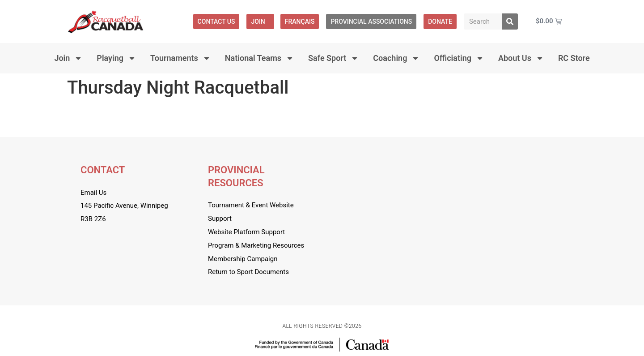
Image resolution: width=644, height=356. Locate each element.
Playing (116, 58)
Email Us (93, 193)
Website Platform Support (246, 232)
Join (260, 21)
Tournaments (180, 58)
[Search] (510, 21)
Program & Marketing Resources (256, 245)
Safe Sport (333, 58)
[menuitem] (300, 21)
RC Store (574, 58)
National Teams (259, 58)
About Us (521, 58)
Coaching (396, 58)
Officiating (459, 58)
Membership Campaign (243, 259)
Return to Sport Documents (248, 272)
